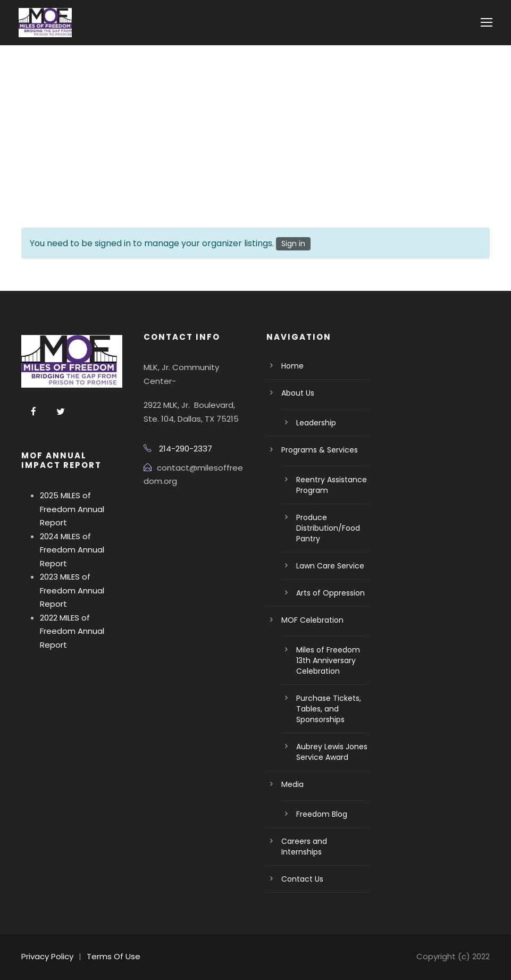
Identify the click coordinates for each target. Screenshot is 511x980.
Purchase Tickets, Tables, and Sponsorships (329, 709)
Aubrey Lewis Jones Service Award (332, 752)
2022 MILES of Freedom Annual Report (72, 631)
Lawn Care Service (330, 566)
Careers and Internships (304, 847)
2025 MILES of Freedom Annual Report (72, 509)
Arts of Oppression (330, 593)
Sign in (293, 244)
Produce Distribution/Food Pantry (328, 528)
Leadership (316, 423)
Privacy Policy (47, 956)
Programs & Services (320, 450)
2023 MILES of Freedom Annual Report (72, 590)
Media (292, 784)
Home (292, 366)
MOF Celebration (312, 620)
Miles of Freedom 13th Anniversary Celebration (328, 660)
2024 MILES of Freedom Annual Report (72, 550)
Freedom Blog (322, 814)
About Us (298, 393)
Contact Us (302, 879)
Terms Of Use (114, 956)
